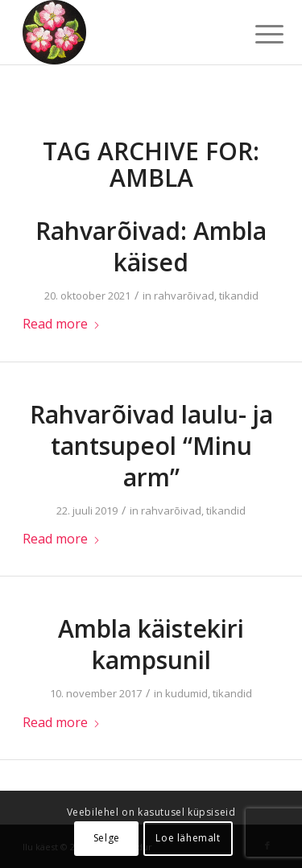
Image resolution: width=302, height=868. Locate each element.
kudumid (186, 693)
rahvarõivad (184, 296)
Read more (62, 324)
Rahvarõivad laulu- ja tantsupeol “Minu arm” (151, 446)
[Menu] (257, 34)
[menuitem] (257, 34)
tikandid (239, 296)
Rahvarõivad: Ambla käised (151, 246)
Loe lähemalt (188, 838)
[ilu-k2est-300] (125, 32)
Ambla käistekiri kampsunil (151, 644)
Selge (107, 838)
